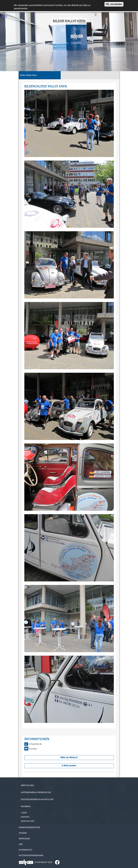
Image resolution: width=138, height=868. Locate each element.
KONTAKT (25, 817)
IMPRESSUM (24, 839)
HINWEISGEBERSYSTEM (29, 827)
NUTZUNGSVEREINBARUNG (31, 855)
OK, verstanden (114, 3)
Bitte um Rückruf (69, 757)
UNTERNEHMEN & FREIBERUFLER (36, 792)
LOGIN (24, 813)
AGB (21, 844)
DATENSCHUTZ (25, 850)
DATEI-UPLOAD (27, 821)
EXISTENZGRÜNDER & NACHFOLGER (37, 799)
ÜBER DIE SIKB (27, 785)
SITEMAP (23, 833)
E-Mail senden (69, 766)
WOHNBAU (26, 806)
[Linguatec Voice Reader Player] (11, 16)
